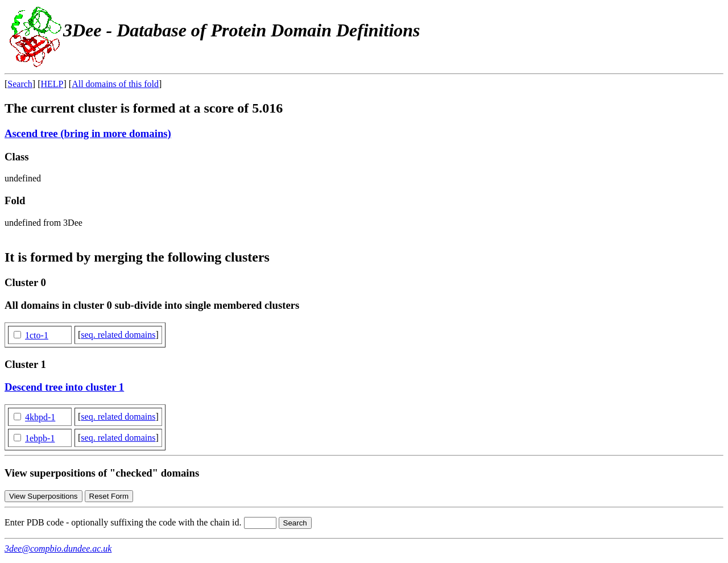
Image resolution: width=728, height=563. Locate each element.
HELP (52, 84)
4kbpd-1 (40, 417)
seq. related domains (118, 335)
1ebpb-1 (40, 438)
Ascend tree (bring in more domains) (88, 133)
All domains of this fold (115, 84)
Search (20, 84)
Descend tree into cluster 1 (64, 387)
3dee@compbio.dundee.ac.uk (58, 548)
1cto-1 (37, 335)
